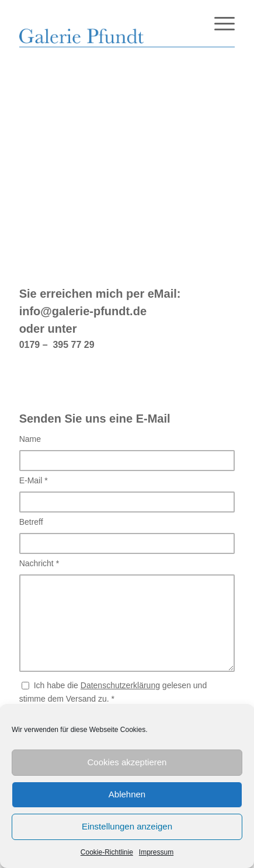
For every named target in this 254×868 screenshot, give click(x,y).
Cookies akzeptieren (127, 762)
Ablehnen (127, 794)
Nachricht (39, 563)
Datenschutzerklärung (120, 685)
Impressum (156, 852)
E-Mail (34, 480)
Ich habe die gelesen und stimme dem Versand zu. (113, 692)
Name (30, 439)
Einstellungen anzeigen (127, 826)
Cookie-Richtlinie (107, 852)
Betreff (31, 522)
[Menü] (219, 23)
